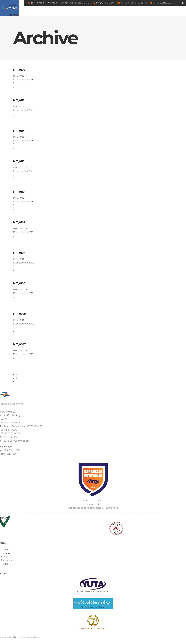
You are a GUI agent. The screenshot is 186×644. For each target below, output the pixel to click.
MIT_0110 (19, 192)
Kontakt (5, 564)
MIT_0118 (19, 100)
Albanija (5, 549)
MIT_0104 (19, 253)
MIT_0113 (19, 161)
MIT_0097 (19, 344)
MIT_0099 (19, 314)
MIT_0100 (19, 283)
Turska (4, 557)
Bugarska (6, 553)
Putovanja (6, 560)
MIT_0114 (19, 131)
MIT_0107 (19, 222)
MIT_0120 (19, 70)
